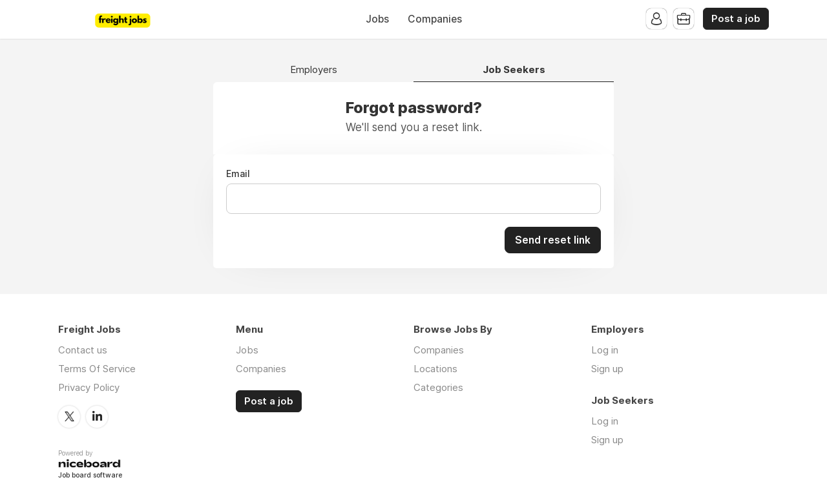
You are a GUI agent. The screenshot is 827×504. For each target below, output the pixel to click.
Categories (438, 387)
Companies (435, 19)
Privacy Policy (89, 387)
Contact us (83, 349)
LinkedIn (97, 415)
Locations (435, 368)
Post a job (736, 19)
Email (238, 174)
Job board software (90, 475)
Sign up (607, 368)
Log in (605, 349)
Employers (314, 70)
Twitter (69, 415)
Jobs (377, 19)
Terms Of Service (97, 368)
